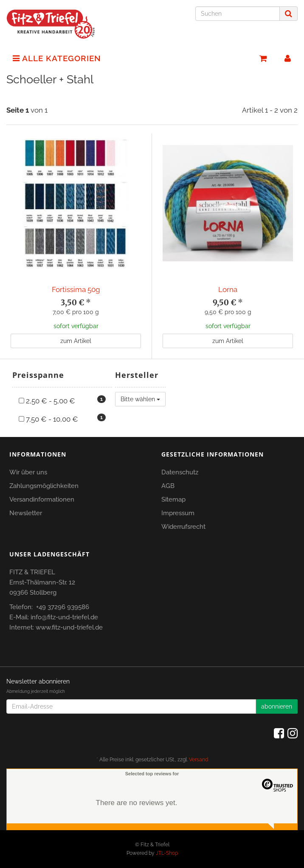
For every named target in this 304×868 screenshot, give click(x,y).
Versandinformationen (42, 499)
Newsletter (26, 513)
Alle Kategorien (57, 58)
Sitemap (173, 499)
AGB (168, 486)
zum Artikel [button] (76, 341)
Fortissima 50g (76, 289)
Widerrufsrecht (183, 527)
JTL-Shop (167, 853)
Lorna (228, 289)
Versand (198, 760)
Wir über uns (28, 472)
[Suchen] (238, 14)
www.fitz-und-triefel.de (69, 627)
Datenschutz (180, 472)
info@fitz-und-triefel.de (64, 617)
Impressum (178, 513)
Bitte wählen (140, 399)
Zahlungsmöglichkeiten (44, 486)
